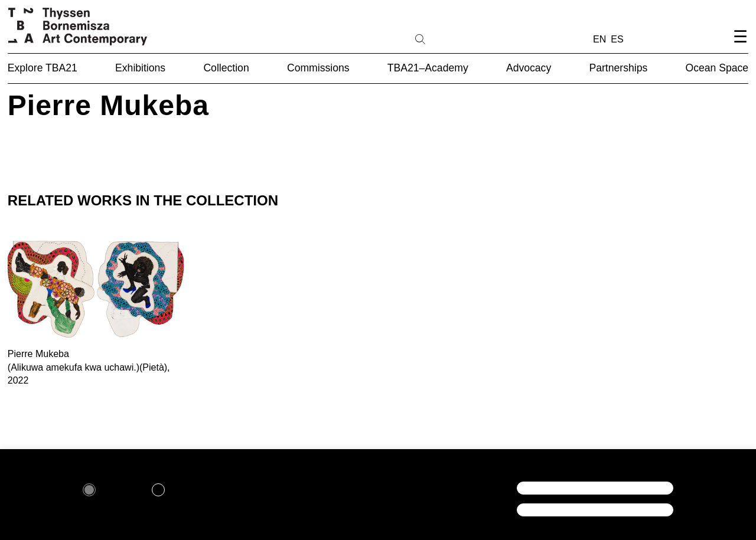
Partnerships (618, 68)
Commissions (318, 68)
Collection (226, 68)
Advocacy (529, 68)
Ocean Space (717, 68)
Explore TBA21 (43, 68)
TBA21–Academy (428, 68)
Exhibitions (140, 68)
